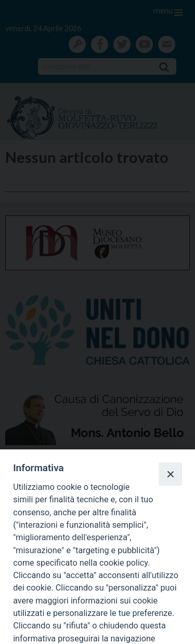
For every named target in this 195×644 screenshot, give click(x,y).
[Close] (170, 474)
